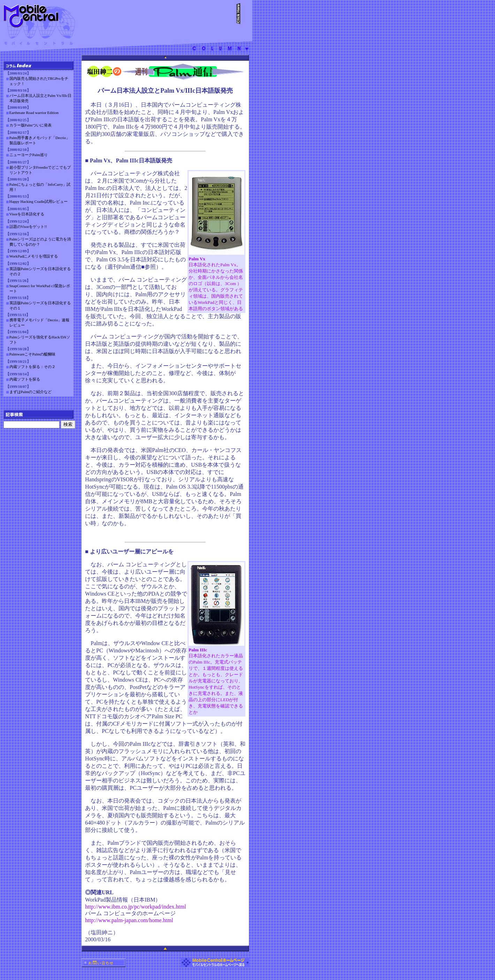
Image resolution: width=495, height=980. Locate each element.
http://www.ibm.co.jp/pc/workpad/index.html (136, 907)
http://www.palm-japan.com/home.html (129, 920)
